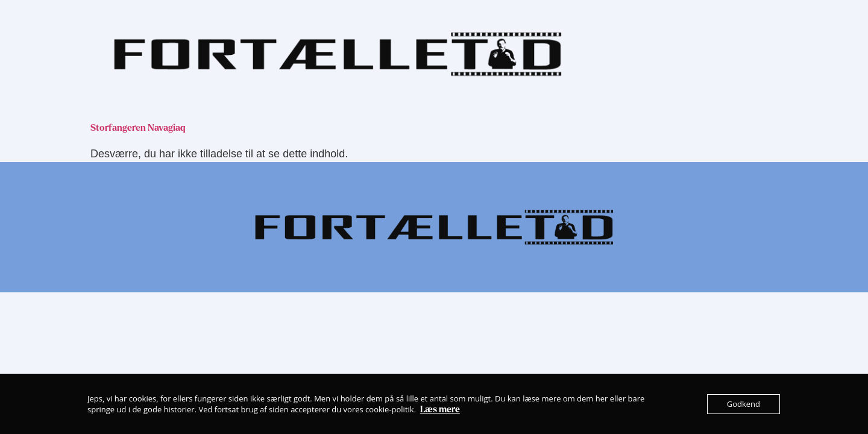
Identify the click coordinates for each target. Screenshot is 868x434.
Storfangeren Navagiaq (138, 128)
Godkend (744, 404)
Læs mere (440, 409)
